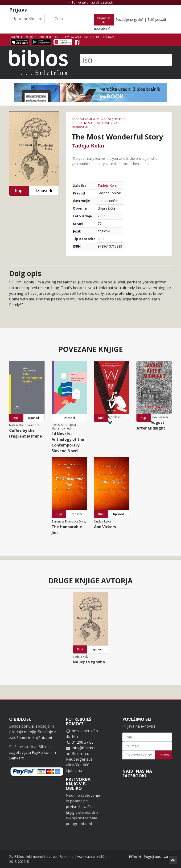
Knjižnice (17, 37)
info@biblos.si (84, 748)
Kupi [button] (19, 191)
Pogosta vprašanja (67, 37)
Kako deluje (92, 37)
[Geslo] (69, 19)
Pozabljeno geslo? (130, 19)
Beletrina (66, 857)
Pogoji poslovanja (158, 857)
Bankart (16, 758)
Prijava (164, 755)
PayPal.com (42, 752)
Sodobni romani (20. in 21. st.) (92, 119)
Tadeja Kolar (88, 145)
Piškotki (135, 857)
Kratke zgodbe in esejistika (98, 121)
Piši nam (109, 37)
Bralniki (45, 37)
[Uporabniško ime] (27, 19)
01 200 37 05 (83, 742)
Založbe (31, 37)
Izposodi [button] (44, 191)
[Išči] (126, 60)
